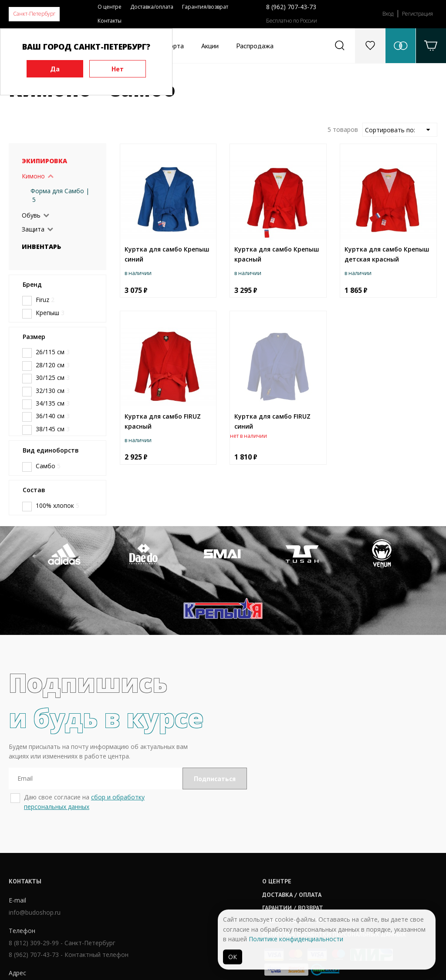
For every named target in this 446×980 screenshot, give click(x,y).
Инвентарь (41, 247)
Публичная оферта (210, 879)
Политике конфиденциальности (296, 939)
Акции (210, 46)
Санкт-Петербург (34, 14)
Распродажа (255, 46)
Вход (388, 14)
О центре (110, 7)
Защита (33, 229)
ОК (233, 957)
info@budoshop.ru (35, 871)
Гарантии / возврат (211, 865)
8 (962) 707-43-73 (291, 7)
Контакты (110, 21)
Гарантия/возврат (205, 7)
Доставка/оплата (152, 7)
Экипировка (44, 161)
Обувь (31, 215)
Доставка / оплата (210, 852)
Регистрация (417, 14)
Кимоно (33, 176)
